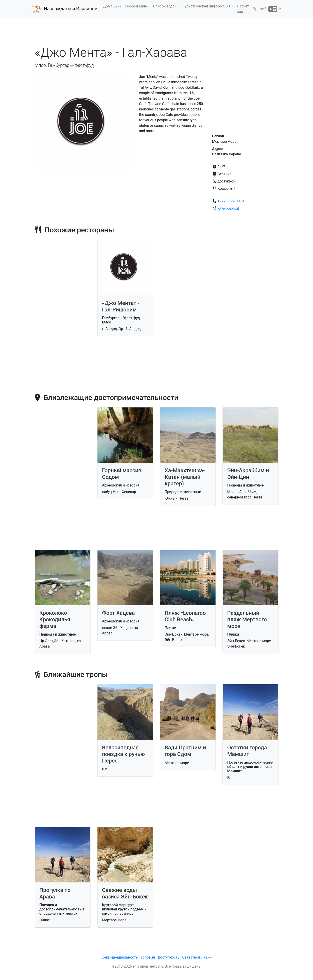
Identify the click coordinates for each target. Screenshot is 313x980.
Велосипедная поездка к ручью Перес (123, 754)
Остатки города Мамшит (247, 751)
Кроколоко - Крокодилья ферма (55, 620)
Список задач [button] (165, 6)
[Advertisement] (157, 31)
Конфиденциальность (119, 957)
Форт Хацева (118, 613)
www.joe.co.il (228, 208)
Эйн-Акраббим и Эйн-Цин (248, 474)
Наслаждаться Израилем (71, 9)
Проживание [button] (136, 6)
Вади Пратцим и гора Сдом (185, 751)
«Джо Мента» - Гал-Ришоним (121, 306)
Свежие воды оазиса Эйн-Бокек (125, 893)
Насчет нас (243, 9)
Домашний (112, 6)
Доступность (168, 957)
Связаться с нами (197, 957)
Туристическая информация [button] (207, 6)
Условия (148, 957)
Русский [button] (265, 9)
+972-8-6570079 (231, 201)
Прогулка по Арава (55, 893)
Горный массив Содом (122, 474)
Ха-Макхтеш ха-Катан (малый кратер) (185, 477)
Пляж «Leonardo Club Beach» (185, 616)
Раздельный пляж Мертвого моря (247, 620)
